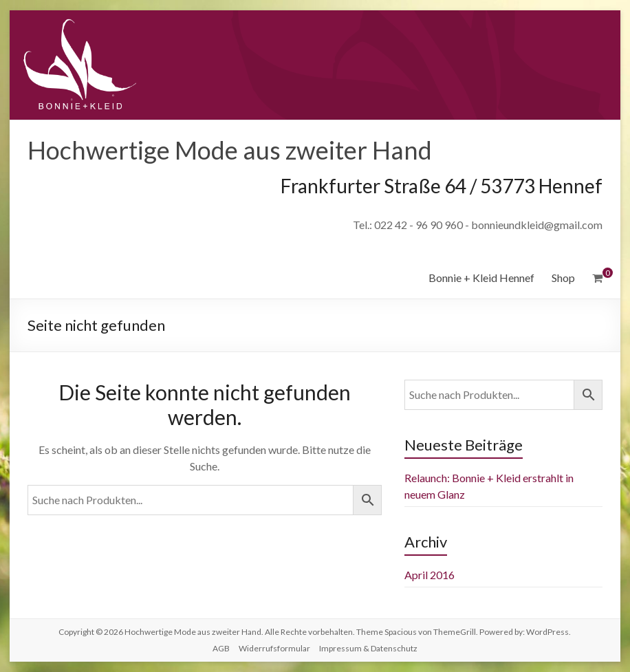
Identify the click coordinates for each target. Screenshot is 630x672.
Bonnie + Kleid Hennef (481, 278)
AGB (221, 648)
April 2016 (430, 575)
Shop (563, 278)
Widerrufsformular (274, 648)
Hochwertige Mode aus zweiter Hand (230, 150)
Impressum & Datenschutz (368, 648)
